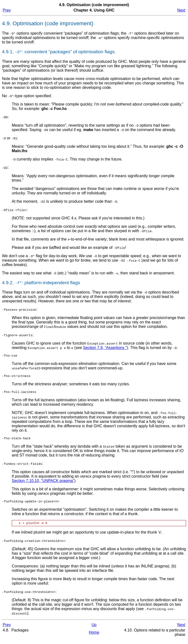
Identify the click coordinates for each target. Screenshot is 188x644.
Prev (7, 10)
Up (94, 629)
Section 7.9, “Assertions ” (105, 348)
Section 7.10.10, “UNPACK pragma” (43, 484)
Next (181, 10)
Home (94, 637)
